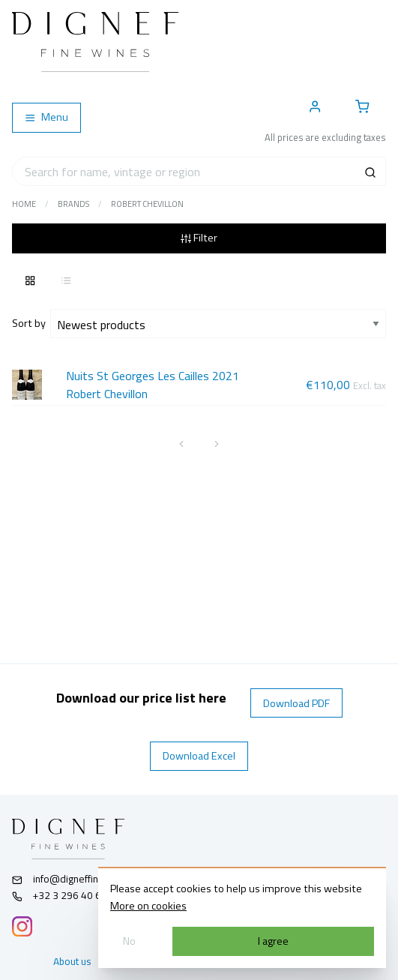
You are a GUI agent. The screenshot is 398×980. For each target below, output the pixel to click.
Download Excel (199, 756)
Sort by (31, 323)
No (129, 941)
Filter (199, 238)
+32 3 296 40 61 (60, 895)
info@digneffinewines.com (82, 879)
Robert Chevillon (147, 204)
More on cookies (148, 906)
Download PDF (296, 703)
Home (24, 204)
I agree (273, 941)
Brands (73, 204)
